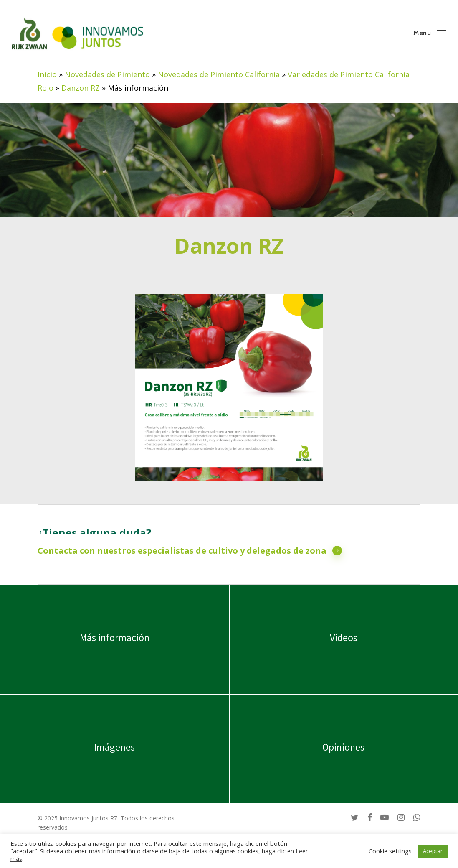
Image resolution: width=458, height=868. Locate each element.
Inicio (47, 74)
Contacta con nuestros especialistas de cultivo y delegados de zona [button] (190, 551)
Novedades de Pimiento (107, 74)
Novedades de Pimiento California (219, 74)
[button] (430, 32)
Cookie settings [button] (390, 851)
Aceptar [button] (433, 851)
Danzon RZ (81, 88)
